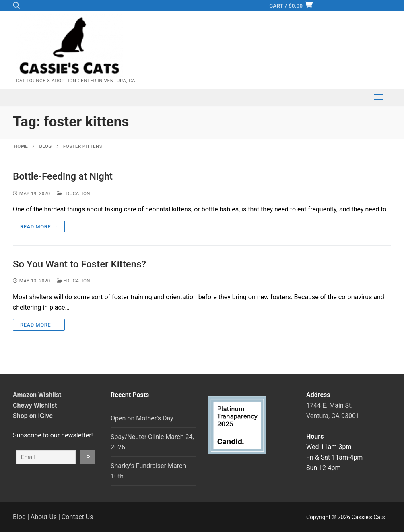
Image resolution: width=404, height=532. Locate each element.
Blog (19, 517)
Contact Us (77, 517)
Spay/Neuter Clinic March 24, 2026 (152, 442)
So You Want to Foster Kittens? (79, 264)
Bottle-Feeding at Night (63, 176)
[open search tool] (16, 6)
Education (73, 193)
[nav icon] (378, 97)
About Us (44, 517)
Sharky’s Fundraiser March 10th (148, 471)
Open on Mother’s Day (142, 418)
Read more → (39, 227)
